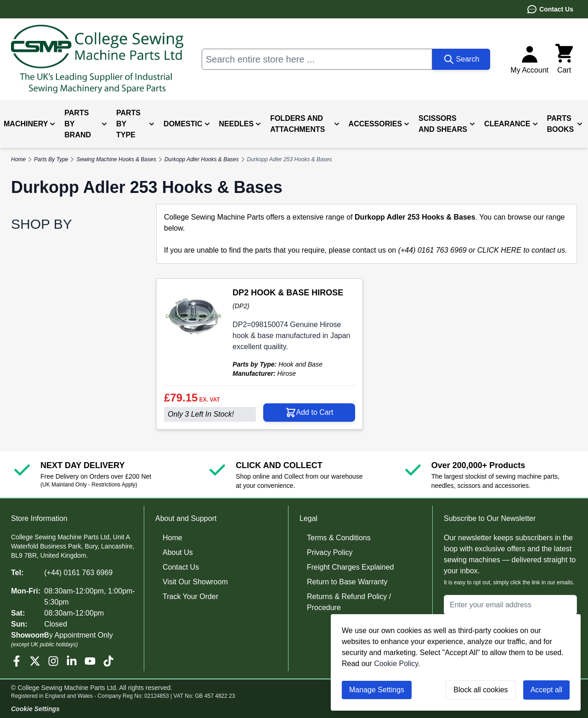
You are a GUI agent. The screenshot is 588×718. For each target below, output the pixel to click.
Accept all (546, 690)
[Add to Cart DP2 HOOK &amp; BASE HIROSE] (309, 413)
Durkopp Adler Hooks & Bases (202, 159)
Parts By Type (51, 159)
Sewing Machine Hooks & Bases (116, 159)
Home (172, 538)
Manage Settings (377, 690)
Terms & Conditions (339, 538)
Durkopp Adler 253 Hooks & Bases (290, 159)
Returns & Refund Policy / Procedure (349, 602)
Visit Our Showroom (195, 582)
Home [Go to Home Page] (18, 159)
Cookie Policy (396, 664)
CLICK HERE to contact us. (522, 250)
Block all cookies (481, 690)
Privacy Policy (330, 552)
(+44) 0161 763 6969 (78, 573)
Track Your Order (190, 596)
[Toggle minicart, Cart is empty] (564, 59)
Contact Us (550, 9)
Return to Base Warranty (347, 582)
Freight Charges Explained (350, 567)
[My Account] (529, 59)
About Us (178, 552)
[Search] (461, 59)
